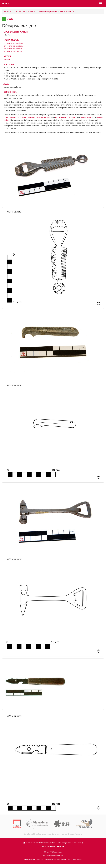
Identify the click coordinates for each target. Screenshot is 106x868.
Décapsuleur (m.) (68, 11)
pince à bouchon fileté (65, 117)
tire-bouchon (10, 117)
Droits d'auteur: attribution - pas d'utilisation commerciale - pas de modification (53, 859)
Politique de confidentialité (53, 856)
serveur (7, 60)
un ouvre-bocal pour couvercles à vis (34, 117)
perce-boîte (86, 117)
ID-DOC (32, 11)
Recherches (20, 11)
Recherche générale (48, 11)
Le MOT (8, 11)
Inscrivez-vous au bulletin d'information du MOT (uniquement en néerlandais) (53, 843)
